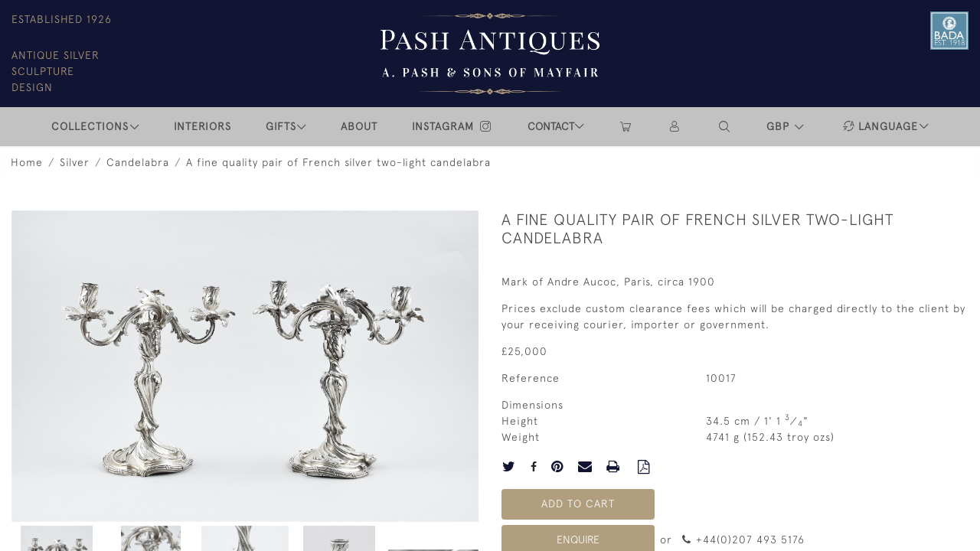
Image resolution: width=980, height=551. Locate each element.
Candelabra (138, 162)
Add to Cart (578, 504)
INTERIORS (203, 126)
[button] (725, 127)
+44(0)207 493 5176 (743, 540)
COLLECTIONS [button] (90, 126)
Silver (75, 162)
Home (27, 162)
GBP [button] (780, 126)
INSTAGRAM (452, 126)
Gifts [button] (281, 126)
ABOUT (359, 126)
